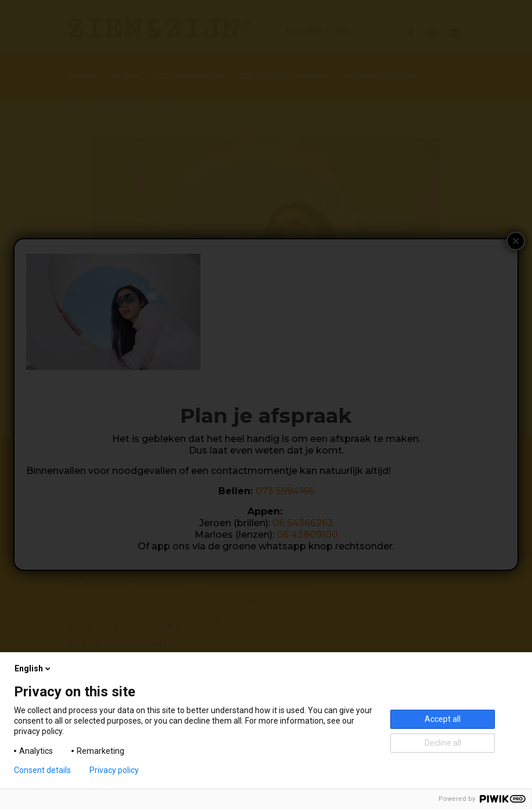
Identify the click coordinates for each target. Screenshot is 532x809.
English (33, 668)
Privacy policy (114, 770)
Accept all (443, 719)
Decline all (443, 743)
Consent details (42, 770)
